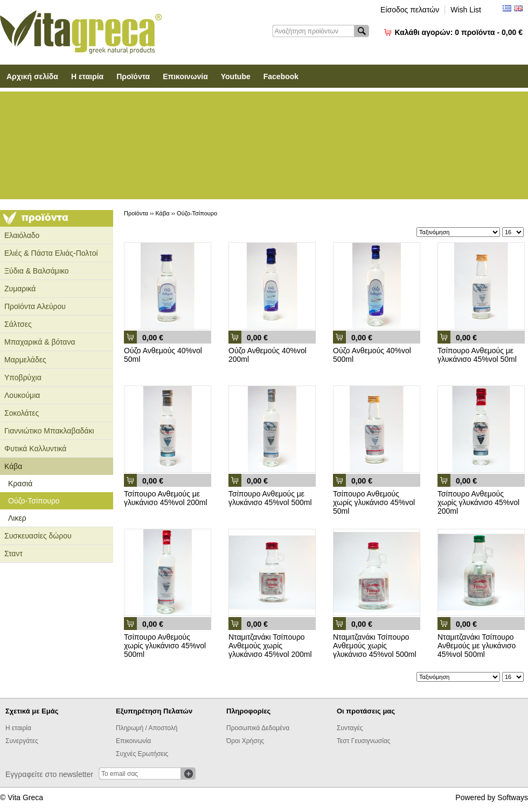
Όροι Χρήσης (245, 741)
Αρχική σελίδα (32, 76)
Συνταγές (350, 728)
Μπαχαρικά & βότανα (40, 342)
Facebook (281, 76)
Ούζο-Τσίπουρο (34, 501)
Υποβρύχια (23, 377)
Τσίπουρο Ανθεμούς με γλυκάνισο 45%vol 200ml (166, 498)
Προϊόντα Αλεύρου (35, 306)
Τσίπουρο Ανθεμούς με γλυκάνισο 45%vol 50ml (477, 355)
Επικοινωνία (185, 76)
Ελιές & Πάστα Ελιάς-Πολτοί (51, 253)
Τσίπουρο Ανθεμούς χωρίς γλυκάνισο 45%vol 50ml (374, 502)
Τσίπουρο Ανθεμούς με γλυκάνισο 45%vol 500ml (270, 498)
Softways (513, 797)
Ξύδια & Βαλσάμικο (37, 271)
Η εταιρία (87, 76)
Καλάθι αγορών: (459, 32)
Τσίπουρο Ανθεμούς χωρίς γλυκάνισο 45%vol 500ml (165, 646)
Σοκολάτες (22, 413)
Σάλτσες (18, 324)
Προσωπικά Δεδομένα (258, 728)
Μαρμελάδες (25, 360)
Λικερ (17, 518)
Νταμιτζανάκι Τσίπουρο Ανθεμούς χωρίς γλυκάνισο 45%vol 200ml (270, 646)
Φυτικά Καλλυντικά (35, 449)
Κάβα (13, 466)
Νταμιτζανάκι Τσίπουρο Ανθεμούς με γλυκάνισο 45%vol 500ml (477, 646)
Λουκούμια (22, 395)
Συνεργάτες (22, 741)
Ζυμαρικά (20, 289)
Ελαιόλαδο (22, 235)
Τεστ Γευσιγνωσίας (364, 741)
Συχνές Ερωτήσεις (142, 754)
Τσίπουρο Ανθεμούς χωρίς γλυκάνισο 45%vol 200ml (478, 502)
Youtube (236, 76)
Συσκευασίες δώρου (38, 536)
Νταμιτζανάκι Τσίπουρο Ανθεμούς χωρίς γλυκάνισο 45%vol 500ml (375, 646)
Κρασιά (20, 484)
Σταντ (13, 554)
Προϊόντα (133, 76)
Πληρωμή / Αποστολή (147, 728)
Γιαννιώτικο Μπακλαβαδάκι (49, 431)
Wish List (466, 10)
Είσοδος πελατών (410, 10)
